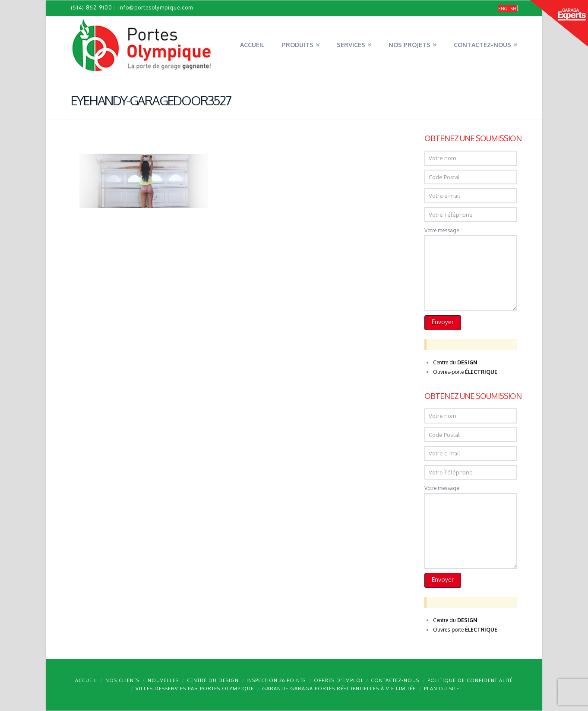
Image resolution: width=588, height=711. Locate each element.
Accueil (86, 680)
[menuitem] (508, 8)
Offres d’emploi (338, 680)
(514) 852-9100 (92, 8)
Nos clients (122, 680)
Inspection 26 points (276, 680)
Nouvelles (163, 680)
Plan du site (442, 689)
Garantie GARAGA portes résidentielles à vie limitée (339, 689)
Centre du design (213, 680)
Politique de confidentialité (470, 680)
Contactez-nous (395, 680)
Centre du (455, 362)
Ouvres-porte (465, 372)
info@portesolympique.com (156, 8)
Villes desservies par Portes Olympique (195, 689)
